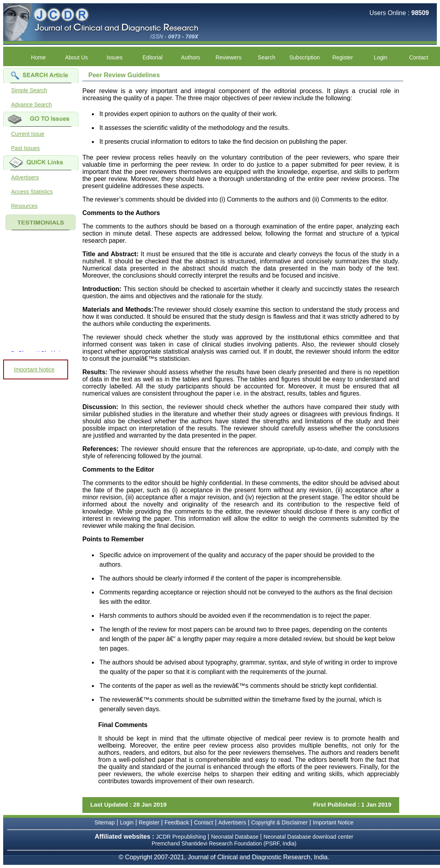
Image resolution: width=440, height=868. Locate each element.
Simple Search (29, 90)
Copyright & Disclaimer (279, 822)
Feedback (176, 822)
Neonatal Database (236, 837)
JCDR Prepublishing (181, 837)
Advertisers (25, 177)
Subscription (304, 57)
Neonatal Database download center (308, 837)
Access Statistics (32, 192)
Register (343, 57)
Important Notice (34, 369)
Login (381, 57)
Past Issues (25, 148)
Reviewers (228, 57)
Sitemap (105, 822)
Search (267, 57)
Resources (24, 206)
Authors (190, 57)
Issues (114, 57)
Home (38, 57)
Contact (419, 57)
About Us (76, 57)
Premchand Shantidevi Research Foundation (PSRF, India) (224, 843)
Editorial (153, 57)
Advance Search (31, 105)
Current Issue (28, 134)
